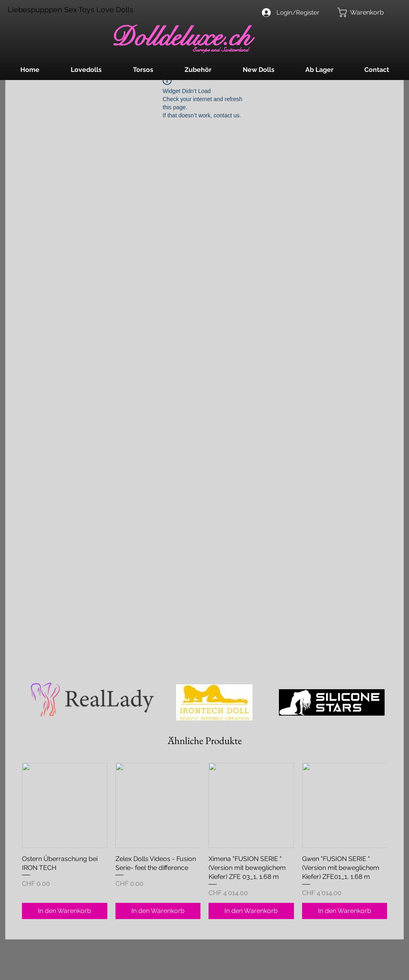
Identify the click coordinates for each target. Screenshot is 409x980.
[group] (204, 841)
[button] (366, 12)
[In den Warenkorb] (65, 911)
